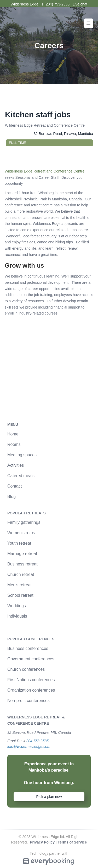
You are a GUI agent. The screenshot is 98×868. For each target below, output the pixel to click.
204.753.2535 (37, 741)
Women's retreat (23, 533)
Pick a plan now (49, 797)
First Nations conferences (31, 680)
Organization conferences (31, 690)
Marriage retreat (22, 554)
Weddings (17, 606)
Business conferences (28, 648)
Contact (15, 486)
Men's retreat (19, 585)
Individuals (17, 616)
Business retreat (22, 564)
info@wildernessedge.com (29, 747)
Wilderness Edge (25, 4)
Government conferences (31, 659)
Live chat (80, 4)
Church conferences (26, 669)
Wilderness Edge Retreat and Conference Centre (45, 171)
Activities (16, 465)
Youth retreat (19, 543)
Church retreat (21, 574)
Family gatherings (24, 522)
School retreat (20, 595)
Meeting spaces (22, 455)
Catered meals (21, 476)
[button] (89, 23)
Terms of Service (72, 842)
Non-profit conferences (28, 701)
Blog (11, 497)
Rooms (14, 444)
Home (13, 434)
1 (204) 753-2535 (56, 4)
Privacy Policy (42, 842)
